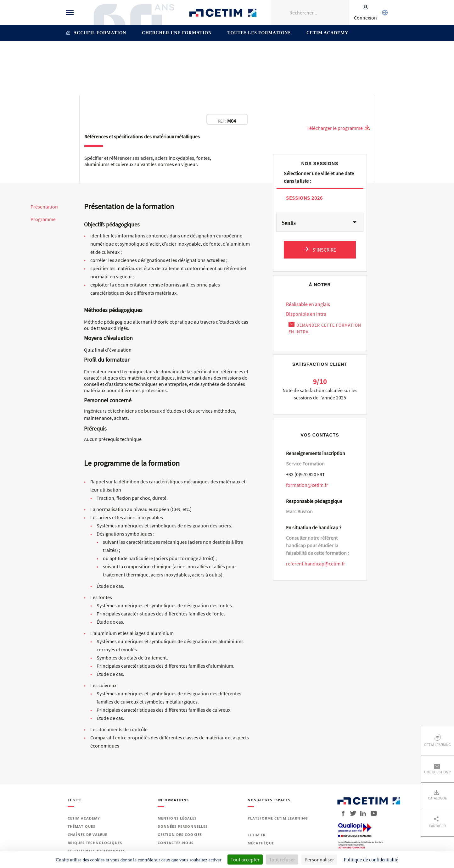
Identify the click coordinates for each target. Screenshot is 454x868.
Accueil (130, 54)
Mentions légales (177, 818)
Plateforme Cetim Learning (278, 818)
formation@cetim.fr (307, 485)
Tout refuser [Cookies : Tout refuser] (282, 860)
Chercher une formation (177, 33)
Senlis (289, 223)
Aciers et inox (285, 54)
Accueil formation (100, 33)
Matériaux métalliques (244, 54)
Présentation (44, 207)
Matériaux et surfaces (194, 54)
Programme (43, 219)
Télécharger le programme (338, 128)
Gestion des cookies (180, 835)
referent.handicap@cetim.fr (316, 564)
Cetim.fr (257, 835)
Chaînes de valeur (88, 835)
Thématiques (155, 54)
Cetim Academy (327, 33)
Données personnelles (183, 826)
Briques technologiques (95, 843)
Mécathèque (261, 843)
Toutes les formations (259, 33)
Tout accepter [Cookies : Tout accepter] (245, 860)
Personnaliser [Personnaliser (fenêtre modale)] (319, 860)
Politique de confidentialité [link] (371, 860)
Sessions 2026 (304, 198)
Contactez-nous (176, 843)
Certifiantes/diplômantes (96, 851)
